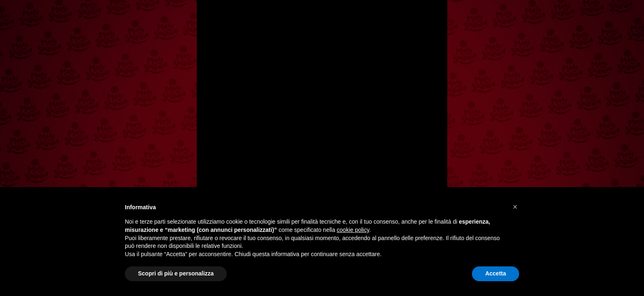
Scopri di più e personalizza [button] (176, 273)
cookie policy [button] (353, 230)
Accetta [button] (496, 273)
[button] (515, 207)
